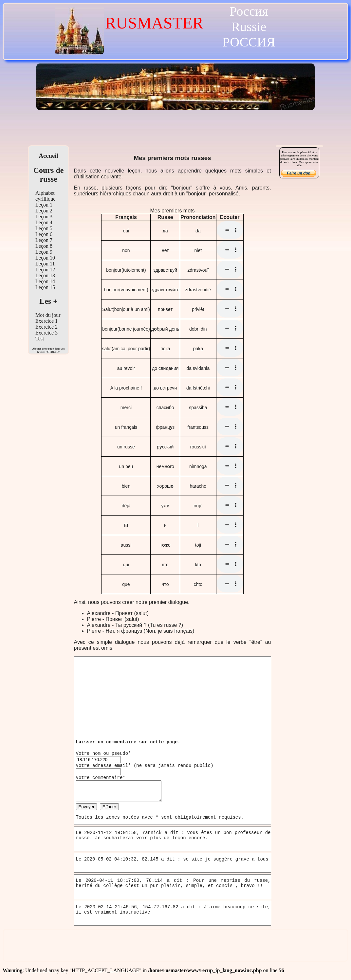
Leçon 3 (44, 217)
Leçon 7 (44, 240)
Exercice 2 (46, 327)
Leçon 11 (45, 264)
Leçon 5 (44, 228)
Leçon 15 (45, 287)
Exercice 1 (46, 321)
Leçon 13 (45, 275)
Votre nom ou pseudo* (103, 753)
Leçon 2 (44, 211)
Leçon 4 (44, 222)
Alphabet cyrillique (45, 196)
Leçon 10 (45, 258)
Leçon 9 (44, 252)
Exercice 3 (46, 333)
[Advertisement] (175, 129)
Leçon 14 (45, 281)
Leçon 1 (44, 205)
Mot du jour (48, 315)
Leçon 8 (44, 246)
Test (40, 339)
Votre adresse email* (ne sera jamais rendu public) (145, 766)
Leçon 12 (45, 270)
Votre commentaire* (101, 778)
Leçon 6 (44, 234)
